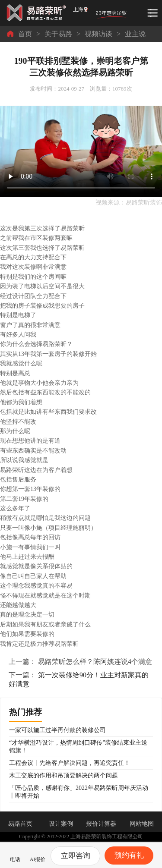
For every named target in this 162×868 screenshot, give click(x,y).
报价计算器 (101, 824)
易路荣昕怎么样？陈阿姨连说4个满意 (95, 662)
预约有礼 (129, 855)
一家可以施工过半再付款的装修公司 (57, 730)
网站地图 (142, 824)
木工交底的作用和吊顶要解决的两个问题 (64, 775)
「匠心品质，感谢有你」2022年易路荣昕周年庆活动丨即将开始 (79, 792)
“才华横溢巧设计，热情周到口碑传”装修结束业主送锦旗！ (78, 747)
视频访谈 (98, 34)
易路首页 (20, 824)
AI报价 (38, 854)
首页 (25, 34)
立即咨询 (76, 856)
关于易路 (58, 34)
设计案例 (61, 824)
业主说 (135, 34)
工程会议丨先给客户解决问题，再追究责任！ (70, 763)
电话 (15, 854)
